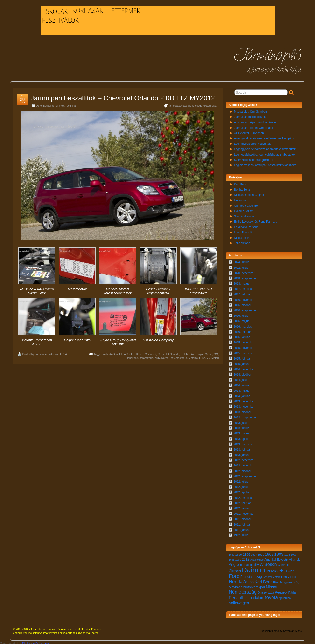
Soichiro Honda (244, 215)
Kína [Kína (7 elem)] (276, 581)
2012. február (242, 502)
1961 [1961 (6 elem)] (238, 558)
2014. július (241, 379)
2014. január (242, 395)
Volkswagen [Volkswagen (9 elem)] (239, 602)
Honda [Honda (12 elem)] (236, 580)
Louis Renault (243, 231)
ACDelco (129, 353)
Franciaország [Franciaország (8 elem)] (251, 575)
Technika (71, 104)
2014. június (241, 384)
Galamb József (244, 210)
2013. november (244, 405)
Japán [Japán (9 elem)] (248, 581)
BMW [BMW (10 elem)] (259, 563)
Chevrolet (150, 353)
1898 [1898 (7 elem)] (261, 554)
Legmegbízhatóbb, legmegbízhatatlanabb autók (265, 153)
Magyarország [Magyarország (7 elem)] (290, 581)
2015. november (244, 347)
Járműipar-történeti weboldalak (254, 127)
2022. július (241, 267)
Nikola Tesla (242, 237)
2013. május (241, 432)
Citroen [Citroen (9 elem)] (235, 570)
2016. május (241, 320)
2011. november (244, 513)
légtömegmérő (178, 357)
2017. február (242, 293)
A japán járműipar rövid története (255, 121)
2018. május (241, 282)
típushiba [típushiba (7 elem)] (285, 597)
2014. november (244, 368)
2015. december (244, 341)
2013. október (242, 411)
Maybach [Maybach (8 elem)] (236, 586)
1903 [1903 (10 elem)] (279, 553)
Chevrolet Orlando (168, 353)
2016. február (242, 331)
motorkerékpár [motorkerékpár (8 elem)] (254, 586)
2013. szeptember (245, 416)
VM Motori (213, 357)
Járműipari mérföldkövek (250, 116)
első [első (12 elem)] (283, 569)
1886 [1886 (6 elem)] (232, 554)
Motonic (193, 357)
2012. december (244, 459)
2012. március (243, 497)
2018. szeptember (245, 277)
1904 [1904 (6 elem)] (287, 554)
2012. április (241, 491)
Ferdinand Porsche (246, 226)
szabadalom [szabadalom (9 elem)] (254, 597)
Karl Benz (240, 183)
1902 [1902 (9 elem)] (269, 553)
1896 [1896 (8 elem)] (246, 553)
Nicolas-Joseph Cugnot (249, 194)
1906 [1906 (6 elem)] (294, 554)
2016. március (243, 325)
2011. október (242, 518)
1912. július (241, 534)
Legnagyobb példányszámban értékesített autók (265, 148)
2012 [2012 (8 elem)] (246, 558)
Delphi (185, 353)
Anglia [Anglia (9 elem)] (234, 563)
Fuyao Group (204, 353)
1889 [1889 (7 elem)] (239, 554)
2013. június (241, 427)
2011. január (242, 529)
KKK (157, 357)
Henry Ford (241, 199)
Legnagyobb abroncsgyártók (252, 143)
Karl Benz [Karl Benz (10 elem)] (264, 581)
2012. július (241, 480)
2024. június (241, 261)
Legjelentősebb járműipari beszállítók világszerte (265, 164)
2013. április (241, 438)
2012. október (242, 470)
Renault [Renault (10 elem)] (236, 597)
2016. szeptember (245, 309)
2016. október (242, 304)
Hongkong (132, 357)
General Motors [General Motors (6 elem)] (271, 576)
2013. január (242, 454)
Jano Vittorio (242, 242)
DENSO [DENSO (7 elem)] (272, 570)
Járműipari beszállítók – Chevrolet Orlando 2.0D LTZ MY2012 (123, 97)
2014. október (242, 373)
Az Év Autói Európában (249, 132)
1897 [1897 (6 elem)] (254, 554)
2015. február (242, 357)
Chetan (26, 642)
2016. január (242, 336)
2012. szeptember (245, 475)
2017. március (243, 288)
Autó (39, 104)
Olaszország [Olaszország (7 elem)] (266, 591)
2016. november (244, 299)
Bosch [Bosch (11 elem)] (270, 563)
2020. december (244, 272)
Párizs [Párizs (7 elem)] (292, 591)
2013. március (243, 443)
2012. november (244, 464)
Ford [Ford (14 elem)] (234, 575)
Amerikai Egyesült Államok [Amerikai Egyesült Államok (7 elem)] (282, 558)
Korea (165, 357)
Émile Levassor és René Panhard (256, 220)
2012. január (242, 507)
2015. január (242, 363)
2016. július (241, 315)
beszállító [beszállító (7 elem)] (246, 564)
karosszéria (146, 357)
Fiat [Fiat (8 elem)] (290, 570)
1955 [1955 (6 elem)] (232, 558)
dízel (192, 353)
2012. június (241, 486)
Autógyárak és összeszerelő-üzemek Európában (265, 137)
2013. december (244, 400)
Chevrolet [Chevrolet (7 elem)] (284, 564)
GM (216, 353)
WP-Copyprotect (42, 642)
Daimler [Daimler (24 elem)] (254, 569)
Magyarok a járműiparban (251, 110)
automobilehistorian (46, 353)
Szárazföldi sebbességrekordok (254, 159)
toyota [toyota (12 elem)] (271, 596)
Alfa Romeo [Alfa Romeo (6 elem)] (257, 558)
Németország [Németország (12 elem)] (243, 591)
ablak (119, 353)
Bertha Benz (242, 188)
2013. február (242, 448)
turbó (202, 357)
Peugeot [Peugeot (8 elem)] (281, 591)
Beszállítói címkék (54, 104)
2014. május (241, 390)
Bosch (140, 353)
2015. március (243, 352)
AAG (112, 353)
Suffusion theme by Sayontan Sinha (281, 630)
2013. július (241, 422)
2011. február (242, 523)
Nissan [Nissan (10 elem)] (272, 586)
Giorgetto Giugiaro (246, 205)
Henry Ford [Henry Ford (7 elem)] (289, 576)
